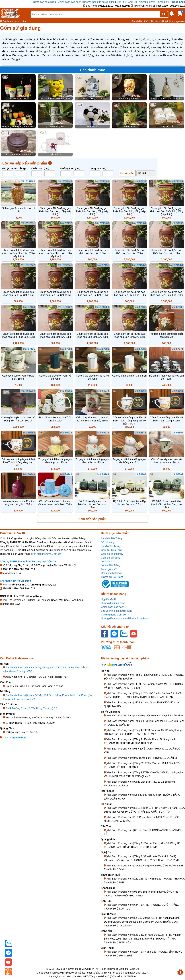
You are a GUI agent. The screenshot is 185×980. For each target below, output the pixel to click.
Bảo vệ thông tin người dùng (99, 2)
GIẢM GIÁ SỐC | (141, 21)
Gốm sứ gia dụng (111, 558)
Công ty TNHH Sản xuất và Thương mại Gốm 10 (28, 562)
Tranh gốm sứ (109, 569)
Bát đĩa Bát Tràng (110, 546)
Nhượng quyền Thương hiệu (154, 2)
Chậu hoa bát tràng (111, 573)
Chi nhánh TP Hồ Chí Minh (15, 581)
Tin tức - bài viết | (160, 21)
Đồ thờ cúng (108, 542)
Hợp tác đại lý (108, 599)
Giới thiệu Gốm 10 (127, 2)
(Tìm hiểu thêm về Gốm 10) (46, 554)
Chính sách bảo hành (70, 2)
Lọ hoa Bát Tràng (110, 565)
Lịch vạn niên (178, 21)
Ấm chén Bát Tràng (111, 538)
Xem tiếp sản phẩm (92, 519)
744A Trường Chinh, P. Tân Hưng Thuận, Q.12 (31, 708)
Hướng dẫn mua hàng (44, 2)
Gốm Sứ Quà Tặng (111, 550)
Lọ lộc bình (107, 562)
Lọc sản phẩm (127, 173)
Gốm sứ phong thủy (112, 554)
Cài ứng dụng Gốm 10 (113, 615)
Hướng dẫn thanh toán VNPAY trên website (125, 618)
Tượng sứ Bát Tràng (112, 577)
